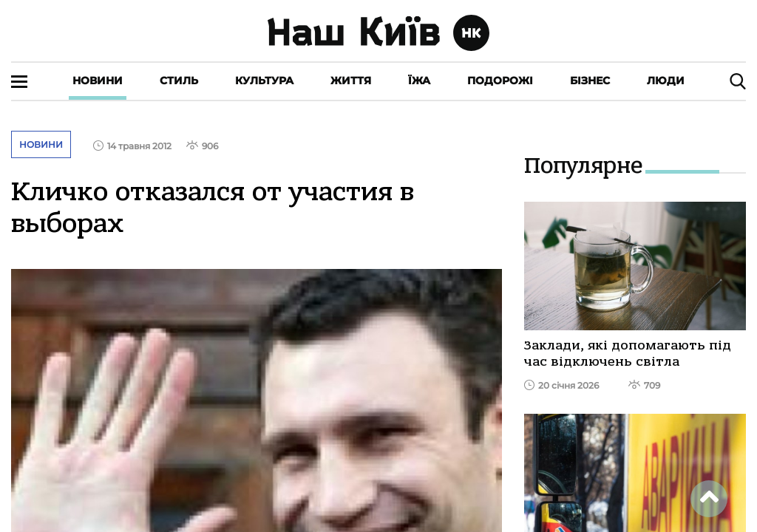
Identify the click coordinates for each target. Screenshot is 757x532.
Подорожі (500, 81)
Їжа (419, 81)
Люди (666, 81)
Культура (264, 81)
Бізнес (590, 81)
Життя (351, 81)
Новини (98, 81)
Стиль (179, 81)
